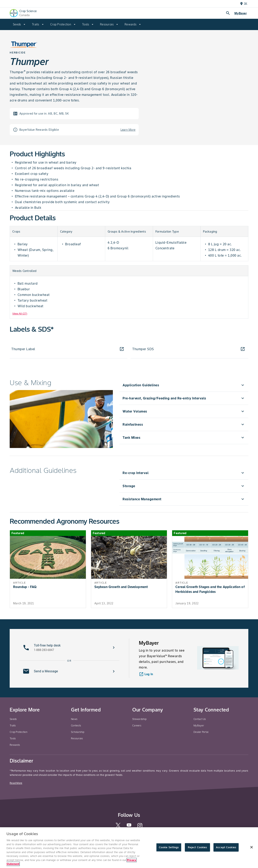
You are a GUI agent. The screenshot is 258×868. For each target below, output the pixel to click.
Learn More (128, 130)
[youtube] (129, 826)
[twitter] (118, 827)
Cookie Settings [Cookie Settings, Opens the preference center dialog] (169, 847)
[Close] (252, 847)
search (228, 13)
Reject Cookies (197, 847)
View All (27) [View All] (20, 314)
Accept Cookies (226, 847)
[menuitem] (19, 24)
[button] (69, 648)
